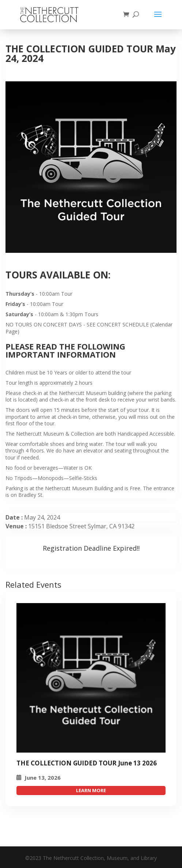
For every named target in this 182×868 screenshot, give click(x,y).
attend (91, 791)
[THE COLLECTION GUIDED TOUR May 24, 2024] (91, 678)
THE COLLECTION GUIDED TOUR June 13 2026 (87, 763)
